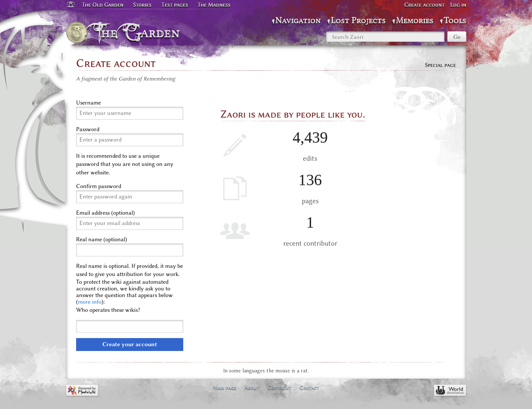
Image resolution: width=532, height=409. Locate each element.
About (252, 388)
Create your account (130, 344)
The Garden (139, 33)
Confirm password (99, 186)
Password (88, 129)
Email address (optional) (105, 213)
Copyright (279, 388)
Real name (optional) (102, 239)
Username (88, 103)
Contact (309, 388)
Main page (224, 388)
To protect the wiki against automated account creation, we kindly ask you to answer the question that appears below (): (125, 292)
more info (90, 302)
